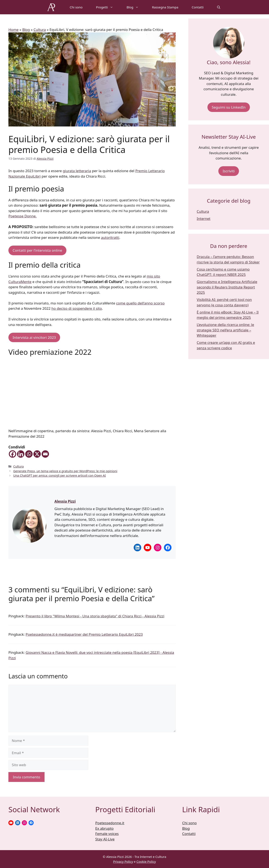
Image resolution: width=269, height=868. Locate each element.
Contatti (198, 7)
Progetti (108, 7)
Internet (204, 219)
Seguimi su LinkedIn (229, 107)
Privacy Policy (123, 861)
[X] (37, 454)
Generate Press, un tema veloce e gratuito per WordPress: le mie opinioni (65, 471)
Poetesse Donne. (22, 216)
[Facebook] (13, 454)
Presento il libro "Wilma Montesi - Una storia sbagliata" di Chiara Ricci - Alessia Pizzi (95, 616)
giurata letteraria (77, 171)
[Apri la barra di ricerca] (219, 7)
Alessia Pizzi (65, 501)
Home (13, 30)
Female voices (107, 834)
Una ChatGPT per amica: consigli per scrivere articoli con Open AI (59, 475)
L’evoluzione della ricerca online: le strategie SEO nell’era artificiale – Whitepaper (225, 330)
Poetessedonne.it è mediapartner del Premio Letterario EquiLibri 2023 (84, 634)
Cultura (40, 30)
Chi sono (76, 7)
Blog (136, 7)
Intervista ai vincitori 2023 (34, 337)
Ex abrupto (104, 828)
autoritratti (110, 237)
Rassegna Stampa (165, 7)
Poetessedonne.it (110, 823)
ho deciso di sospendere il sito (77, 308)
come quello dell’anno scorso (140, 303)
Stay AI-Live (105, 839)
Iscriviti (229, 171)
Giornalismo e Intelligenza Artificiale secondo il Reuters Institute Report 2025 (227, 287)
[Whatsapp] (29, 454)
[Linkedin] (21, 454)
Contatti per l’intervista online (37, 250)
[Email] (45, 454)
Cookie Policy (146, 861)
